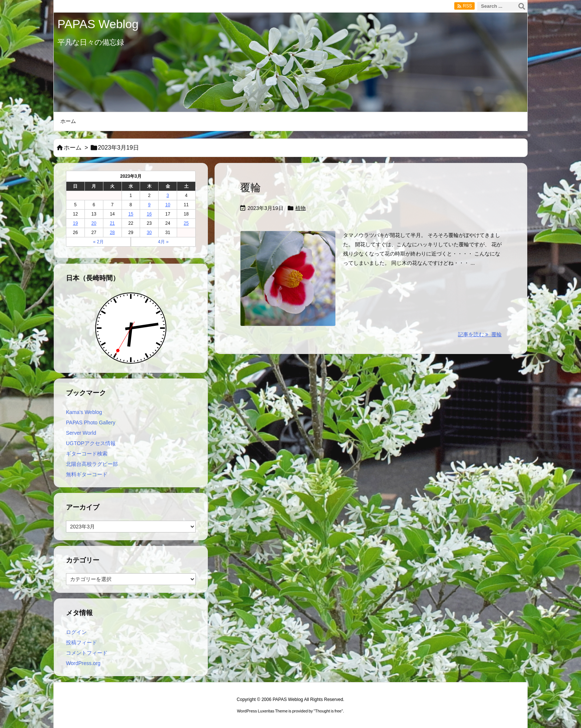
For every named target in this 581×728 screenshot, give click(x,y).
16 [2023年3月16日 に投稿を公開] (149, 214)
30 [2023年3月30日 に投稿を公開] (149, 233)
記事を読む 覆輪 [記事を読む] (480, 334)
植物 (301, 208)
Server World (81, 433)
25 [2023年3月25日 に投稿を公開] (186, 223)
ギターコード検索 (87, 454)
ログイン (76, 632)
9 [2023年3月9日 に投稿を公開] (149, 205)
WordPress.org (83, 663)
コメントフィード (87, 653)
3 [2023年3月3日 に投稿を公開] (168, 196)
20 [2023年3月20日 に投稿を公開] (94, 223)
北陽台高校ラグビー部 (92, 464)
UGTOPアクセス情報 (91, 443)
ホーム (73, 148)
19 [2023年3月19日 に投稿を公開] (75, 223)
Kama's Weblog (84, 412)
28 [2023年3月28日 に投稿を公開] (112, 233)
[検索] (522, 6)
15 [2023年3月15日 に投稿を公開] (131, 214)
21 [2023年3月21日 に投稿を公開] (112, 223)
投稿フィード (82, 642)
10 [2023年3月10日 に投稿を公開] (168, 205)
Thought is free (328, 711)
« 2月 (98, 242)
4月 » (163, 242)
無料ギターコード (87, 474)
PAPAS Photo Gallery (91, 423)
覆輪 (250, 188)
